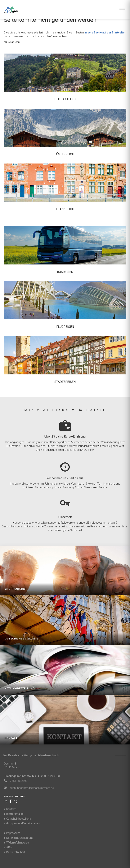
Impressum (13, 833)
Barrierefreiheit (16, 852)
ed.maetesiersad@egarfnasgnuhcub (32, 788)
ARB (9, 847)
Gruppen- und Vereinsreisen (23, 823)
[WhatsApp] (15, 801)
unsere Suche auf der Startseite (104, 33)
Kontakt (11, 809)
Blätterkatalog (15, 814)
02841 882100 (19, 781)
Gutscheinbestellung (19, 819)
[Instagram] (5, 801)
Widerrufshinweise (18, 843)
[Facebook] (10, 801)
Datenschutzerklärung (20, 838)
